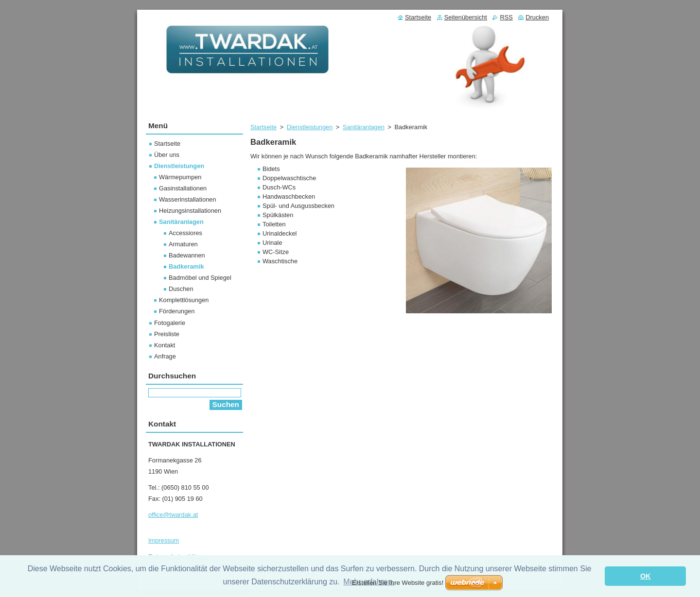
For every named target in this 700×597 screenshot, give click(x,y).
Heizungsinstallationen (190, 211)
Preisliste (167, 334)
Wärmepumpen (180, 177)
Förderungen (177, 311)
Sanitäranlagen (364, 127)
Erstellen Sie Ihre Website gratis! (398, 583)
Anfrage (165, 356)
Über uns (167, 155)
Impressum (164, 540)
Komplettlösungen (184, 300)
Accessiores (185, 233)
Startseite (263, 127)
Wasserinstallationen (188, 199)
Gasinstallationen (183, 188)
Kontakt (165, 345)
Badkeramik (186, 266)
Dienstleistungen (310, 127)
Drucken (537, 17)
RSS (506, 17)
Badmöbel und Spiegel (200, 278)
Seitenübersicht (466, 17)
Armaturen (183, 244)
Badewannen (187, 255)
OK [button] (646, 576)
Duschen (181, 289)
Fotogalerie (170, 323)
